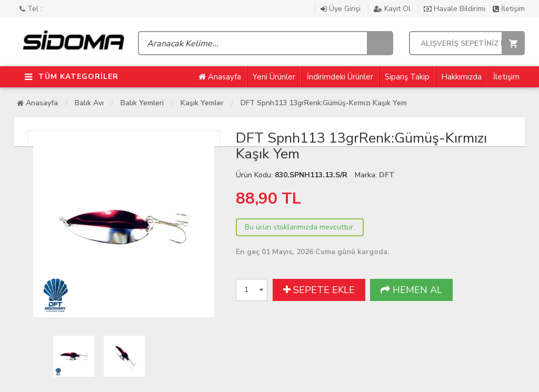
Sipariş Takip (407, 77)
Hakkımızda (461, 77)
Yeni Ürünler (274, 77)
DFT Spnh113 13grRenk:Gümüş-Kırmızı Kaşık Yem (324, 103)
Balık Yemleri (142, 103)
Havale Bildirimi (456, 9)
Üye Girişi (342, 9)
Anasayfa (220, 77)
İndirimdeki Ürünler (340, 77)
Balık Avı (89, 103)
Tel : (31, 9)
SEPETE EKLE (319, 290)
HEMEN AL (411, 290)
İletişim (509, 9)
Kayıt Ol (393, 9)
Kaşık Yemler (202, 103)
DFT (387, 175)
